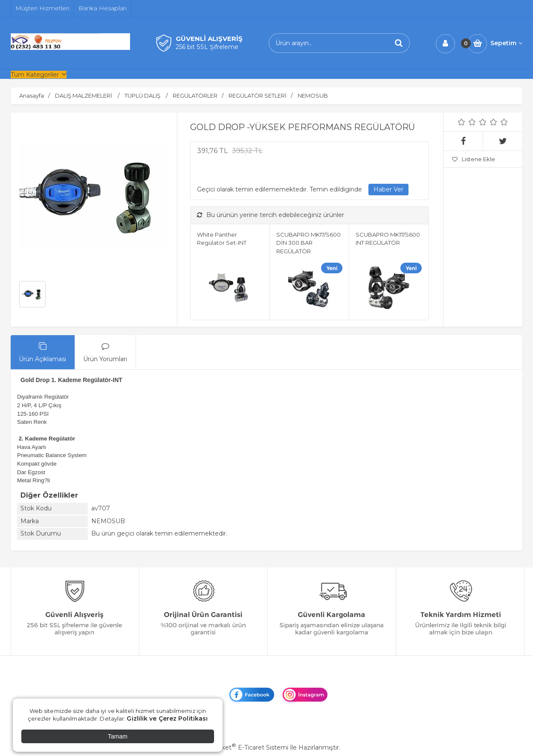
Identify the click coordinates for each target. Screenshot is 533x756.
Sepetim (506, 43)
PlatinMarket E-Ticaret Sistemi (241, 747)
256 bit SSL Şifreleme (207, 47)
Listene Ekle (474, 159)
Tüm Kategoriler (35, 75)
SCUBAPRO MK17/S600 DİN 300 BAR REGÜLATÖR (309, 243)
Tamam (118, 736)
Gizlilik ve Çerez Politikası (167, 718)
